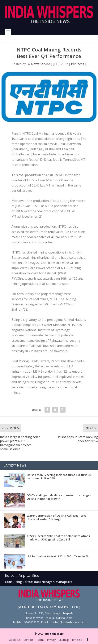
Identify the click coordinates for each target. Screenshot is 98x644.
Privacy (51, 640)
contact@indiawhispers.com (68, 622)
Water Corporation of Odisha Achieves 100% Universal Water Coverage (56, 517)
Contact (28, 640)
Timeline (77, 640)
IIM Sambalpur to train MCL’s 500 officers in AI (57, 556)
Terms (40, 640)
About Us (15, 640)
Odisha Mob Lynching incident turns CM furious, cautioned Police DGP (59, 477)
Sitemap (64, 640)
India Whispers (54, 634)
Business (78, 64)
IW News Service (38, 64)
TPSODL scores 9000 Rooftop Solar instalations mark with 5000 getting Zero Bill (58, 538)
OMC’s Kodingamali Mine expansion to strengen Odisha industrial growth (59, 497)
